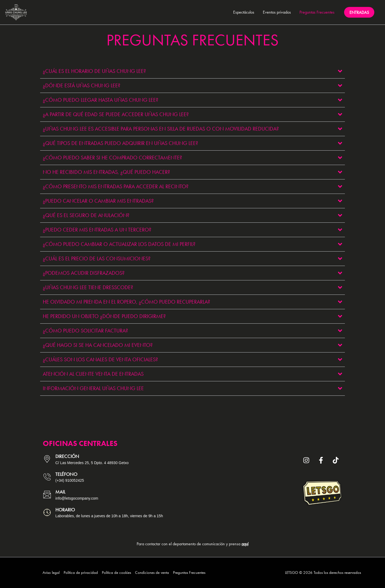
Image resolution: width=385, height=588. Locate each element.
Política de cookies (116, 573)
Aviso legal (51, 573)
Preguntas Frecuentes (317, 12)
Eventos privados (277, 12)
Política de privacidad (81, 573)
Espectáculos (244, 12)
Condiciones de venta (152, 573)
